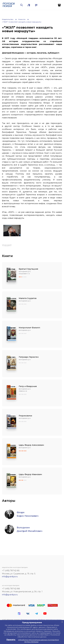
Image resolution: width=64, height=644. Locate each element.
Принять (11, 640)
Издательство (8, 19)
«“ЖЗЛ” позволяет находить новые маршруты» (22, 22)
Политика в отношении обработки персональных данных (41, 620)
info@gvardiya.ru (10, 577)
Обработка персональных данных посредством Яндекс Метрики (38, 641)
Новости (22, 19)
